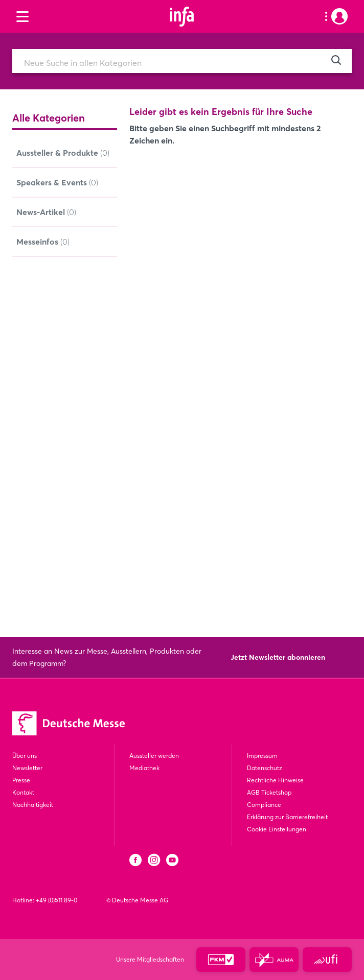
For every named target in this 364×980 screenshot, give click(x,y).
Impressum (262, 756)
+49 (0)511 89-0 (56, 900)
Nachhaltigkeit (33, 805)
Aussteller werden (154, 756)
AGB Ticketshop (269, 792)
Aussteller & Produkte (63, 153)
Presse (21, 780)
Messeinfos (43, 242)
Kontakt (23, 792)
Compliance (264, 805)
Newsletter (27, 768)
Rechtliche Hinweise (275, 780)
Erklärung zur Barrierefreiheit (287, 817)
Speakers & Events (57, 183)
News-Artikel (46, 212)
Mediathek (144, 768)
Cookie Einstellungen (277, 829)
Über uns (25, 756)
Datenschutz (265, 768)
